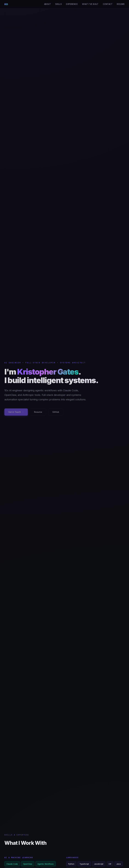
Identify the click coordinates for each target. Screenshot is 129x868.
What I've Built (90, 4)
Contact (108, 4)
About (48, 4)
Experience (72, 4)
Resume (121, 4)
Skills (58, 4)
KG (6, 4)
